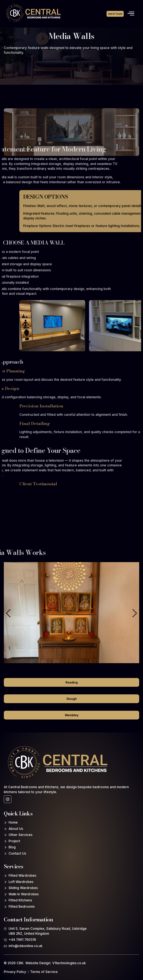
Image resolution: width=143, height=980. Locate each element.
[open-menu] (131, 14)
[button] (135, 613)
